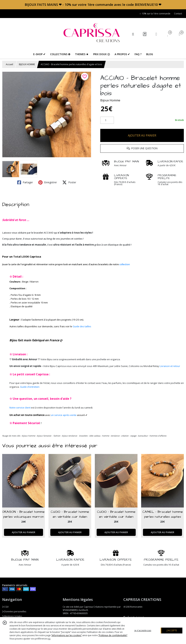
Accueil (9, 64)
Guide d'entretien (30, 387)
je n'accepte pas (143, 630)
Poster (69, 182)
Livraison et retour (170, 366)
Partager (25, 182)
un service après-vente (64, 415)
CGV (5, 607)
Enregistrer (48, 182)
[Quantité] (107, 120)
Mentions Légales (12, 616)
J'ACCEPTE (172, 630)
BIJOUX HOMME (27, 64)
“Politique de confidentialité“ (113, 635)
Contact (178, 14)
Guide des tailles (82, 326)
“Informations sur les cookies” (66, 635)
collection (125, 264)
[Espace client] (156, 34)
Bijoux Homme (110, 100)
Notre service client (20, 408)
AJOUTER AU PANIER (142, 135)
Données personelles (14, 612)
